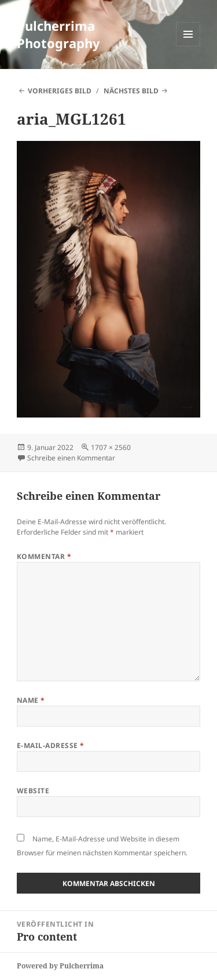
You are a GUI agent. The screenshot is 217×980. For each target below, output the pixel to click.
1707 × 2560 (111, 447)
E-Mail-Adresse (51, 745)
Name (31, 700)
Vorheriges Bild (60, 91)
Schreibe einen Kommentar (71, 458)
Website (33, 791)
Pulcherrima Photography (58, 34)
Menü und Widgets (188, 46)
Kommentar (44, 556)
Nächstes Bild (131, 91)
